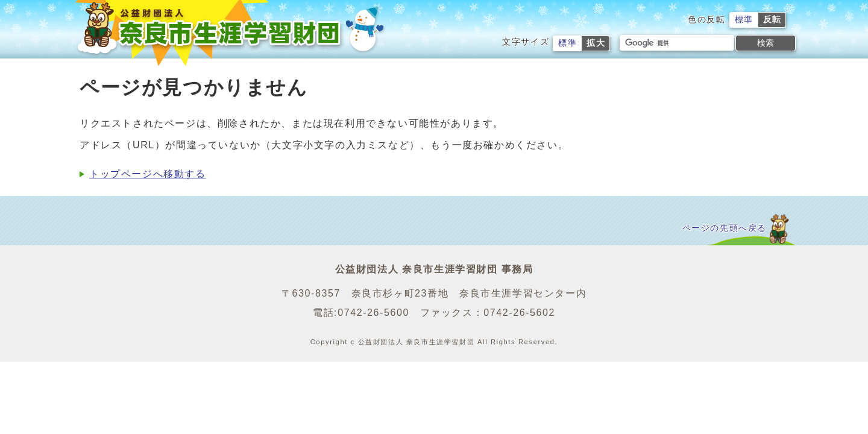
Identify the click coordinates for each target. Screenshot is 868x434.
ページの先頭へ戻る (725, 228)
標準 (744, 20)
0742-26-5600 (373, 313)
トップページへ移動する (148, 174)
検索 (766, 43)
